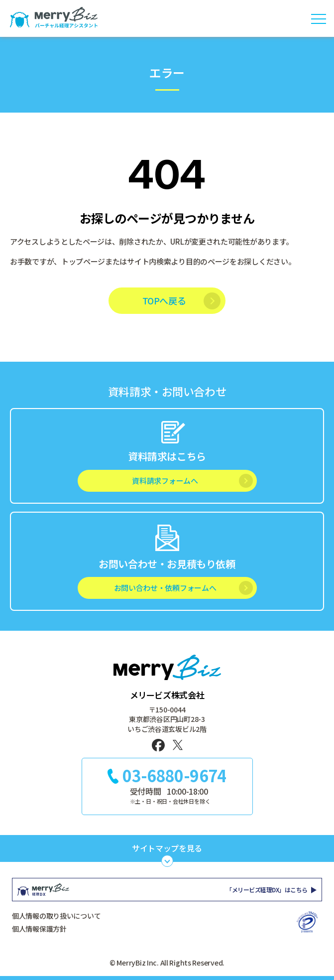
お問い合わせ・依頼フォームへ (165, 588)
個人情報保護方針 (39, 929)
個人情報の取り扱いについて (56, 916)
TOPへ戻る (164, 300)
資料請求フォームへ (165, 481)
